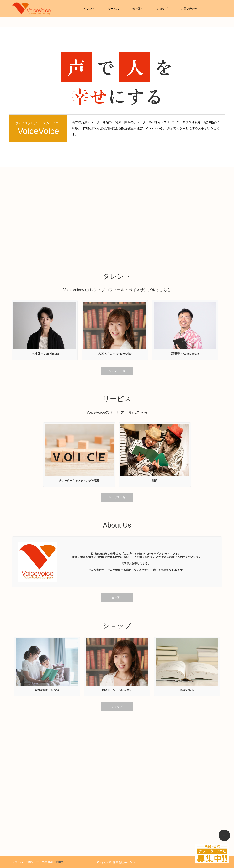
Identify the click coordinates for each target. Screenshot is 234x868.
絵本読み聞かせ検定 (47, 690)
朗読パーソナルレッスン (117, 690)
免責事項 (47, 862)
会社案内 (138, 9)
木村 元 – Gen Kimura (45, 354)
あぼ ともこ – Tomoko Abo (115, 354)
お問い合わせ (189, 9)
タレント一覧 (117, 371)
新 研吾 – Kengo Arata (185, 354)
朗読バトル (187, 690)
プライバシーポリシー (25, 862)
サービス (114, 9)
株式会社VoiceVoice (125, 862)
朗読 (155, 481)
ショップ (162, 9)
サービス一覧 (117, 497)
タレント (89, 9)
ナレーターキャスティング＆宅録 (79, 481)
